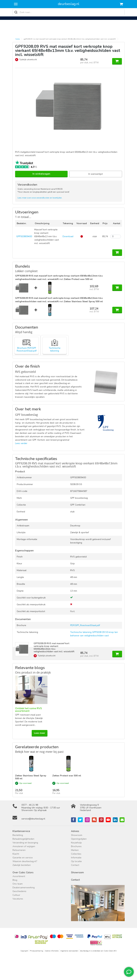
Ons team (18, 884)
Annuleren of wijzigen (24, 846)
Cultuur (16, 895)
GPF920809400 (24, 236)
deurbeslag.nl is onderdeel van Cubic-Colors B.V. (98, 951)
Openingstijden (79, 839)
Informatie (76, 858)
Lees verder (21, 443)
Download (68, 236)
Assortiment (19, 876)
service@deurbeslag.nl (33, 819)
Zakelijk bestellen (22, 865)
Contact (75, 865)
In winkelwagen (41, 174)
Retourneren (19, 850)
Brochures (76, 846)
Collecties (76, 854)
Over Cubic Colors (23, 872)
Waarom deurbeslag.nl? (25, 861)
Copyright (24, 951)
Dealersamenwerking (24, 888)
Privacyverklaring (36, 951)
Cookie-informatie (52, 951)
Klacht (16, 854)
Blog (15, 880)
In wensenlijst (96, 174)
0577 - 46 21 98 (30, 805)
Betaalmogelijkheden (23, 839)
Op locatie (76, 861)
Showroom (77, 835)
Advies (75, 831)
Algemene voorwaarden (69, 951)
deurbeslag (69, 4)
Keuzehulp (76, 843)
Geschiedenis (19, 891)
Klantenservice (21, 831)
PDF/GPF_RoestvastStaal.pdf (85, 625)
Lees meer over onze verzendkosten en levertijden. (40, 198)
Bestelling (18, 835)
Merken (75, 850)
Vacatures (18, 899)
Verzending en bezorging (25, 843)
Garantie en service (23, 858)
